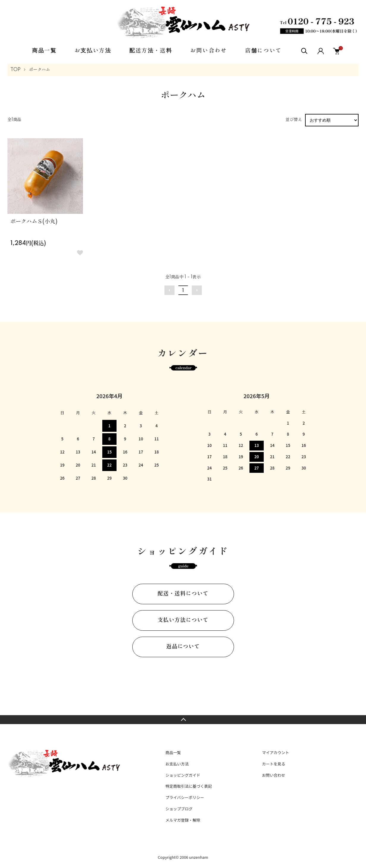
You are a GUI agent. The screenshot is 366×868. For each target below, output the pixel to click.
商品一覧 (44, 51)
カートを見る (274, 764)
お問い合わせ (209, 51)
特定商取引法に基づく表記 (189, 786)
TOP (15, 70)
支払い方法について (183, 620)
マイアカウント (275, 752)
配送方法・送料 (151, 51)
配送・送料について (183, 594)
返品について (183, 647)
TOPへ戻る (183, 720)
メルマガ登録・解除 (183, 820)
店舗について (263, 51)
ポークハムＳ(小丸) (34, 222)
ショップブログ (179, 809)
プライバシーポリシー (185, 797)
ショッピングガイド (183, 775)
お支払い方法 (93, 51)
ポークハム (40, 70)
